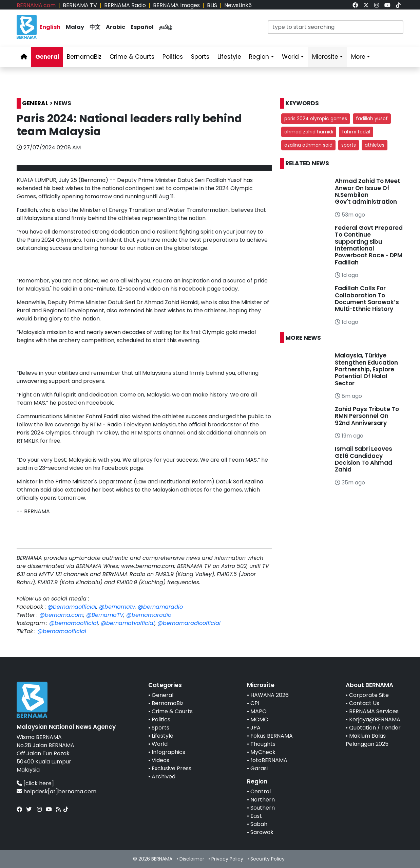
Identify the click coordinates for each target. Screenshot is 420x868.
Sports (160, 728)
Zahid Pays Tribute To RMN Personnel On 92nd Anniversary (367, 416)
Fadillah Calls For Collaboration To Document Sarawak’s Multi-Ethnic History (367, 299)
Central (261, 791)
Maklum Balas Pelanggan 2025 (367, 740)
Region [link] (259, 57)
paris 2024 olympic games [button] (316, 118)
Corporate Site (369, 695)
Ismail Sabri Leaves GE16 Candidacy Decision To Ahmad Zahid (364, 459)
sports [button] (349, 145)
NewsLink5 (238, 5)
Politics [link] (173, 57)
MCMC (259, 719)
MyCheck (263, 752)
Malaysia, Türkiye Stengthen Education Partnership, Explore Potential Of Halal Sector (366, 369)
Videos (160, 760)
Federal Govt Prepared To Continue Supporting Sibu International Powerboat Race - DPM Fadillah (369, 245)
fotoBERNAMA (269, 760)
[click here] (39, 783)
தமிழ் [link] (166, 27)
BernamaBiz (168, 703)
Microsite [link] (325, 57)
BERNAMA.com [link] (36, 5)
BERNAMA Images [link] (176, 5)
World (160, 744)
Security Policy (268, 859)
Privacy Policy (227, 859)
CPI (255, 703)
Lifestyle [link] (229, 57)
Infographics (168, 752)
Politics (161, 719)
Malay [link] (75, 27)
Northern (263, 800)
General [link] (47, 57)
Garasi (259, 768)
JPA (255, 728)
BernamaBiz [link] (84, 57)
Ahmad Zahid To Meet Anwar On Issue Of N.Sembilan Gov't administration (368, 191)
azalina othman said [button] (308, 145)
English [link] (50, 27)
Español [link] (142, 27)
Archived (164, 777)
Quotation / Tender (375, 728)
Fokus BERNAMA (272, 736)
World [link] (290, 57)
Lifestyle (163, 736)
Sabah (259, 824)
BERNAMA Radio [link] (125, 5)
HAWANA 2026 (270, 695)
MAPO (259, 711)
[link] (355, 5)
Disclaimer (192, 859)
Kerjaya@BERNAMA (375, 719)
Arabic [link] (116, 27)
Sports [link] (200, 57)
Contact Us (364, 703)
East (256, 816)
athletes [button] (375, 145)
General (163, 695)
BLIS (212, 5)
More (358, 57)
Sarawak (262, 832)
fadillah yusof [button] (372, 118)
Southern (263, 808)
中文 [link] (95, 27)
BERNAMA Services (374, 711)
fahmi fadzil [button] (356, 132)
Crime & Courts (172, 711)
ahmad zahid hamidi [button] (309, 132)
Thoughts (263, 744)
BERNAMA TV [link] (80, 5)
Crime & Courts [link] (132, 57)
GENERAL (35, 103)
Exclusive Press (171, 768)
